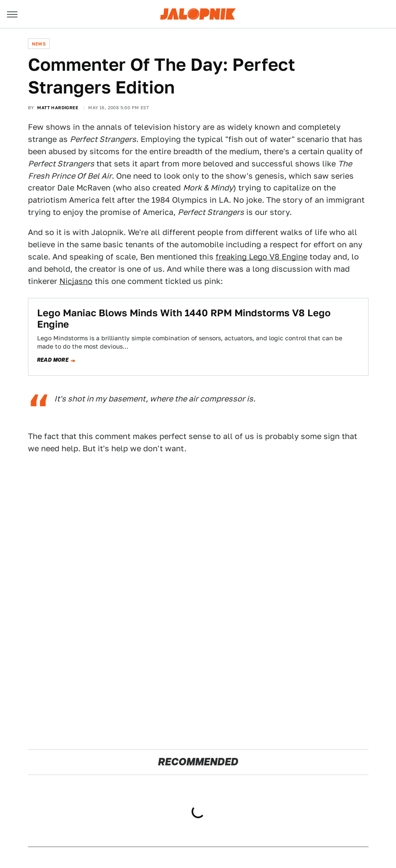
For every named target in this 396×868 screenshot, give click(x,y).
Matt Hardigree (58, 107)
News (39, 44)
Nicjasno (76, 281)
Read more (53, 360)
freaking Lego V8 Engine (262, 257)
